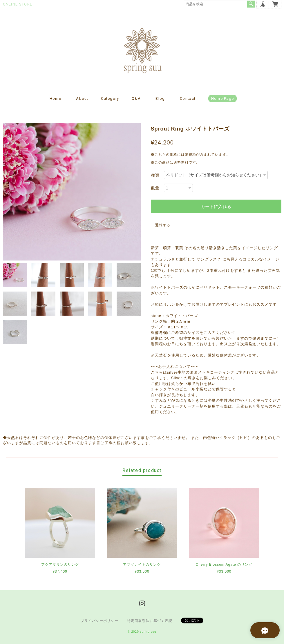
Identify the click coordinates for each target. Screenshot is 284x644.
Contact (188, 98)
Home (55, 98)
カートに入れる (216, 206)
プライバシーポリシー (100, 621)
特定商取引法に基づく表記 (150, 621)
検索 (251, 4)
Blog (160, 98)
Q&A (136, 98)
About (82, 98)
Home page (223, 98)
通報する (163, 225)
